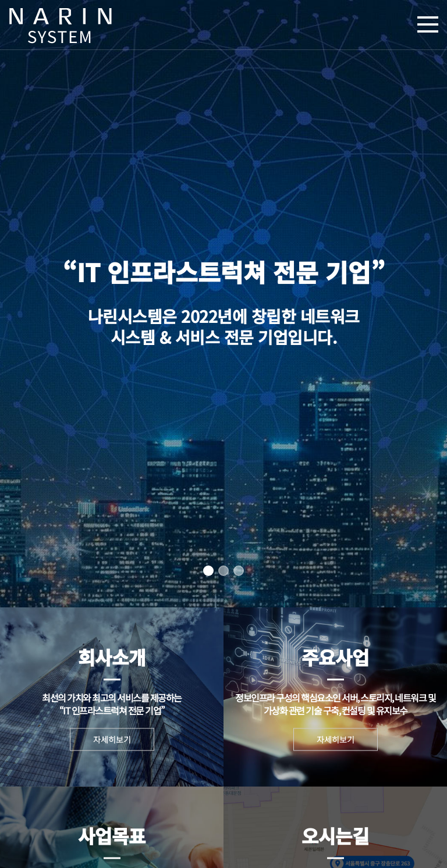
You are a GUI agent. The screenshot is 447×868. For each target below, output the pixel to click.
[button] (208, 571)
